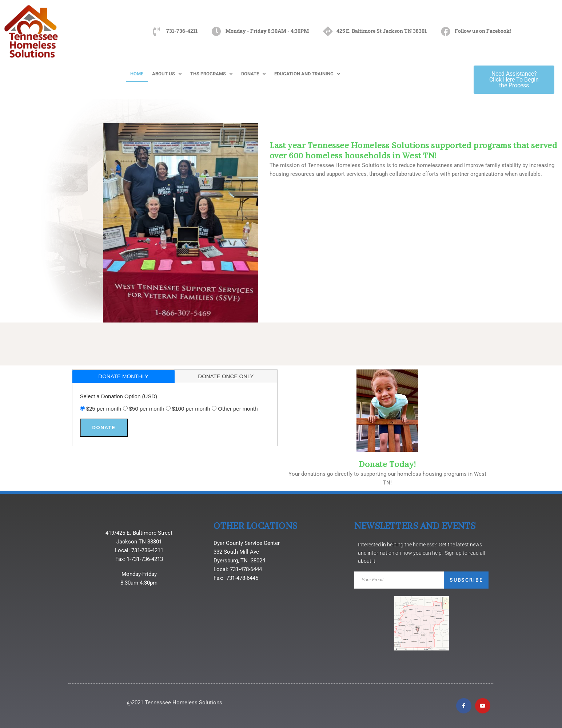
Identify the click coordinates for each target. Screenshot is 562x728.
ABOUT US (167, 74)
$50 (147, 409)
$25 (104, 409)
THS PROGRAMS (211, 74)
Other (238, 409)
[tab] (124, 376)
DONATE (253, 74)
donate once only (226, 376)
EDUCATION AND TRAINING (307, 74)
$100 (191, 409)
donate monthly (123, 376)
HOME (137, 74)
